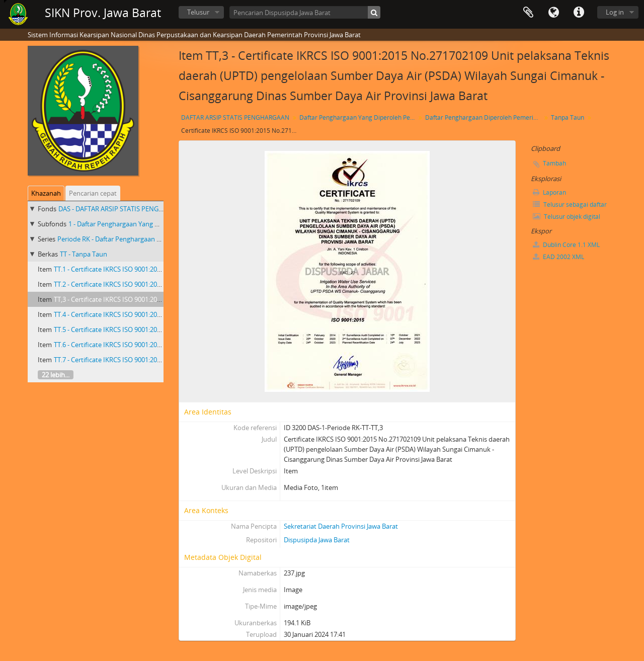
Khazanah (46, 193)
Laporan (549, 192)
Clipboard (528, 13)
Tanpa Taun (568, 117)
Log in (615, 12)
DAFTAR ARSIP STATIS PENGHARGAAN (235, 117)
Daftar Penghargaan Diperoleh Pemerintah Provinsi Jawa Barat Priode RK (484, 117)
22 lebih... (56, 375)
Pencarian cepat (93, 193)
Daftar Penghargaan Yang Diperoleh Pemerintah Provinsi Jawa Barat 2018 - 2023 (358, 117)
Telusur (198, 12)
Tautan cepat (579, 13)
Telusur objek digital (567, 217)
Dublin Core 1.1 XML (566, 245)
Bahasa (553, 13)
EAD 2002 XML (558, 257)
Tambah (554, 163)
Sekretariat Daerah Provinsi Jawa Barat (341, 526)
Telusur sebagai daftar (570, 204)
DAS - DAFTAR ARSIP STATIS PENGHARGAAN (124, 209)
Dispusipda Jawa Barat (317, 540)
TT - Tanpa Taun (84, 254)
